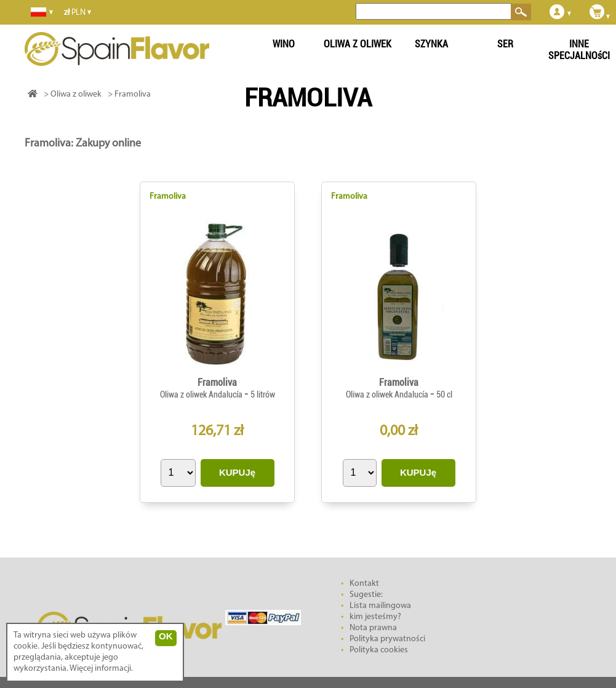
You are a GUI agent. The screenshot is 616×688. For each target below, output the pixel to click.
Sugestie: (366, 595)
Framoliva (168, 197)
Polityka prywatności (387, 639)
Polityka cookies (379, 650)
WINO (284, 44)
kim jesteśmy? (375, 617)
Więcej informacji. (101, 669)
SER (505, 44)
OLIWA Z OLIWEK (358, 44)
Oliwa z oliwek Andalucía (202, 394)
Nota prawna (373, 628)
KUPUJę (237, 472)
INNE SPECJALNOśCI (579, 50)
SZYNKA (431, 44)
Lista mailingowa (380, 606)
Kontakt (364, 584)
